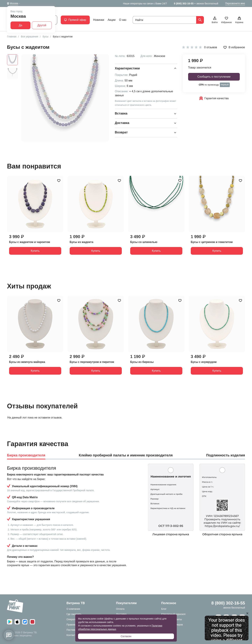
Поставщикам (74, 630)
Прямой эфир (75, 20)
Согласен (126, 636)
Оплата (120, 609)
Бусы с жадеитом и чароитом (30, 242)
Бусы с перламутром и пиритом (92, 362)
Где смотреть (74, 614)
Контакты (72, 635)
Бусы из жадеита (81, 242)
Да (20, 25)
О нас (123, 20)
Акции (112, 20)
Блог (164, 609)
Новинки (99, 20)
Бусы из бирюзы (142, 362)
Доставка (121, 614)
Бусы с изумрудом (204, 362)
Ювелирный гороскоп (173, 614)
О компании (73, 609)
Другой (42, 25)
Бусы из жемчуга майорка (27, 362)
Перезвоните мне (235, 3)
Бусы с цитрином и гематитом (212, 242)
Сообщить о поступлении (214, 77)
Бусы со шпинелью (144, 242)
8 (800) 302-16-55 (184, 3)
